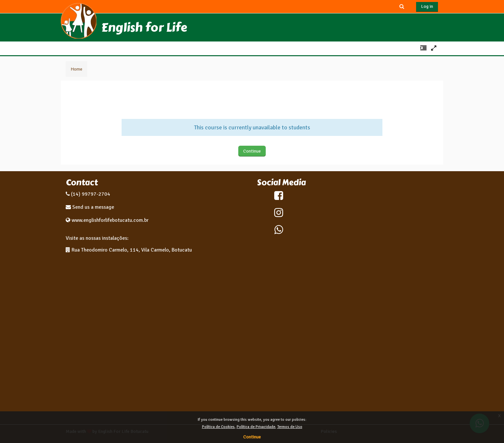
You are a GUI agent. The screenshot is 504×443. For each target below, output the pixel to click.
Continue (252, 151)
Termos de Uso (290, 427)
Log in (427, 6)
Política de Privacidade (256, 427)
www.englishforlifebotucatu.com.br (110, 220)
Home (76, 69)
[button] (402, 6)
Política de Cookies (218, 427)
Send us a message (92, 207)
